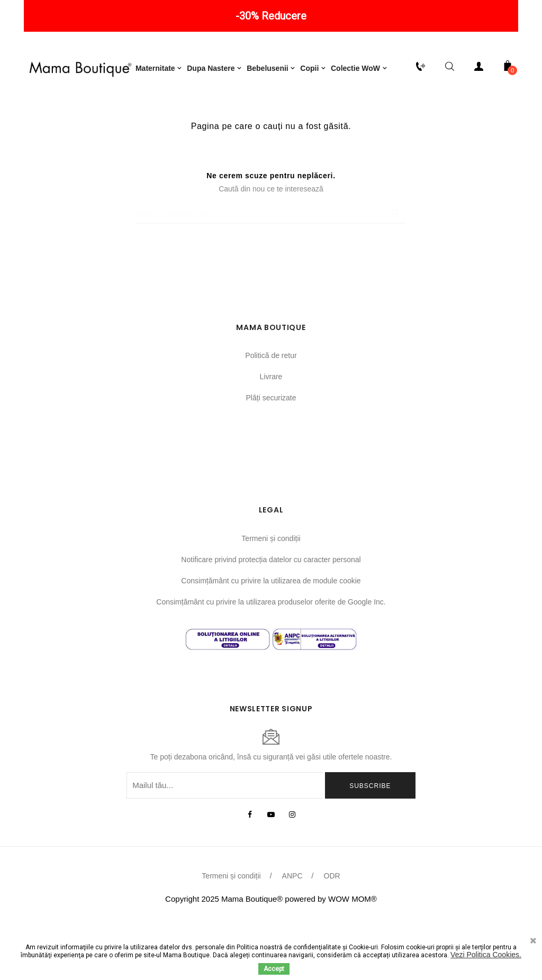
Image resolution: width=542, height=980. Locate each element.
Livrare (271, 431)
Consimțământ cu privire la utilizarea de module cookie (271, 634)
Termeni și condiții (271, 592)
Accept (274, 969)
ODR (332, 930)
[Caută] (271, 267)
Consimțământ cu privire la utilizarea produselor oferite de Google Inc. (271, 655)
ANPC (292, 930)
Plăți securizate (271, 452)
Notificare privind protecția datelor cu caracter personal (271, 613)
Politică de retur (271, 409)
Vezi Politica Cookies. (486, 955)
